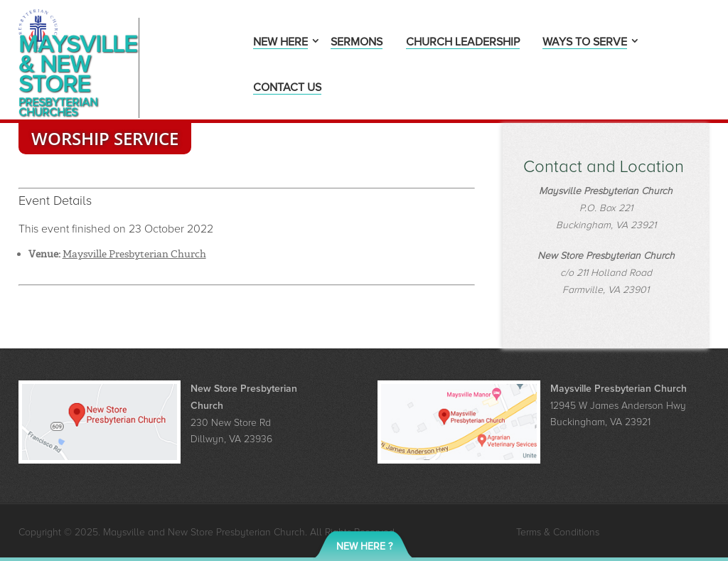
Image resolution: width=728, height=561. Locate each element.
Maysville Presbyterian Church (134, 254)
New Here (280, 43)
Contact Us (287, 89)
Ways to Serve (585, 43)
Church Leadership (463, 43)
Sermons (357, 43)
